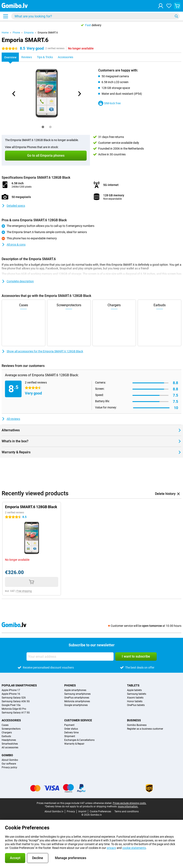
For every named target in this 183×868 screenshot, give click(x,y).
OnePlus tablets (136, 705)
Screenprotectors (11, 729)
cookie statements (134, 848)
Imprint (82, 811)
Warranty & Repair (74, 744)
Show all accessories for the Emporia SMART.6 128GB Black (42, 351)
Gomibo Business (137, 725)
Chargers (7, 733)
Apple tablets (134, 690)
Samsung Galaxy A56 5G (16, 701)
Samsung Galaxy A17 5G (16, 713)
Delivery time (71, 733)
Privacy (71, 811)
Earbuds (6, 736)
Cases (5, 725)
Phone (16, 33)
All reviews (11, 419)
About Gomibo (10, 760)
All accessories (10, 748)
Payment (69, 725)
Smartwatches (10, 744)
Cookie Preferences (100, 811)
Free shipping (24, 591)
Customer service (78, 720)
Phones (70, 685)
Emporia (29, 33)
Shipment (70, 736)
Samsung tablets (137, 694)
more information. (128, 807)
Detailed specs (13, 206)
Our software (9, 764)
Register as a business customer (145, 729)
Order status (71, 729)
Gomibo (7, 755)
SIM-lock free (109, 103)
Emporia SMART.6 (48, 33)
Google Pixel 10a (11, 705)
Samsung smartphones (77, 694)
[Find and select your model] (95, 16)
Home (5, 33)
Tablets (133, 685)
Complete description (18, 281)
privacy (111, 848)
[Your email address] (70, 657)
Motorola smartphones (77, 701)
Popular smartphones (19, 685)
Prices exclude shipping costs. (130, 803)
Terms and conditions (127, 811)
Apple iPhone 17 (11, 690)
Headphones (9, 740)
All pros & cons (14, 245)
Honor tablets (135, 701)
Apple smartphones (75, 690)
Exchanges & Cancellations (79, 740)
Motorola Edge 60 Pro (14, 709)
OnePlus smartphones (77, 698)
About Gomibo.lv (54, 811)
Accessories (11, 720)
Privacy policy (9, 767)
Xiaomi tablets (135, 698)
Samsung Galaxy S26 (14, 698)
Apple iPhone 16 (11, 694)
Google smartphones (76, 705)
